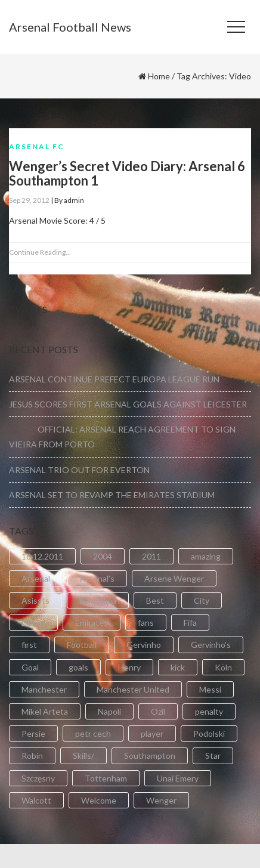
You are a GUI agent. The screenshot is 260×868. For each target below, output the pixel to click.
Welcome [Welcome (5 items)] (99, 800)
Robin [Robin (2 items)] (32, 756)
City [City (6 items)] (202, 600)
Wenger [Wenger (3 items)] (161, 800)
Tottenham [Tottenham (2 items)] (106, 778)
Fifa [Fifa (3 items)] (190, 623)
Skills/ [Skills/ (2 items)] (83, 756)
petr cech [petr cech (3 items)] (93, 733)
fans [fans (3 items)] (146, 623)
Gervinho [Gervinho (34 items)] (144, 645)
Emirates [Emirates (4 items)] (92, 623)
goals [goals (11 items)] (78, 667)
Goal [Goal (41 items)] (30, 667)
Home (159, 76)
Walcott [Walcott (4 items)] (36, 800)
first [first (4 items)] (29, 645)
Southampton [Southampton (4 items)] (150, 756)
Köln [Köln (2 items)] (223, 667)
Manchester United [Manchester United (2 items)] (133, 689)
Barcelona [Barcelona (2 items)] (98, 600)
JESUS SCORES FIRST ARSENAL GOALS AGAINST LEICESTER (128, 404)
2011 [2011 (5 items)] (151, 556)
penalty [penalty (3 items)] (209, 711)
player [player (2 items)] (152, 733)
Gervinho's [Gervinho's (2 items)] (211, 645)
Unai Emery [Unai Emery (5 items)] (178, 778)
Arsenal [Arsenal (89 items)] (36, 578)
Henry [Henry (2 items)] (129, 667)
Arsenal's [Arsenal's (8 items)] (97, 578)
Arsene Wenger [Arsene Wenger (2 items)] (174, 578)
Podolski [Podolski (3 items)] (209, 733)
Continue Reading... (40, 252)
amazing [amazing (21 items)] (206, 556)
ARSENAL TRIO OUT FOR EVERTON (79, 470)
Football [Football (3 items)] (82, 645)
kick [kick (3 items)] (178, 667)
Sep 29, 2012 (29, 200)
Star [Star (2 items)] (213, 756)
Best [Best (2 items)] (155, 600)
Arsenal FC (37, 146)
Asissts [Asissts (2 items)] (35, 600)
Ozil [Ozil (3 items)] (158, 711)
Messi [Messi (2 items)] (210, 689)
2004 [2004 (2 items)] (103, 556)
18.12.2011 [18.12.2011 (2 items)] (42, 556)
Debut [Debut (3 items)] (33, 623)
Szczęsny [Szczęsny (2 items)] (38, 778)
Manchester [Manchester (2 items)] (44, 689)
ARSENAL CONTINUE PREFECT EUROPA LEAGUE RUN (114, 379)
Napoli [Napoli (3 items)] (109, 711)
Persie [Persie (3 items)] (33, 733)
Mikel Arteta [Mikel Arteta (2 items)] (45, 711)
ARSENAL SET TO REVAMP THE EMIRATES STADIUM (112, 495)
